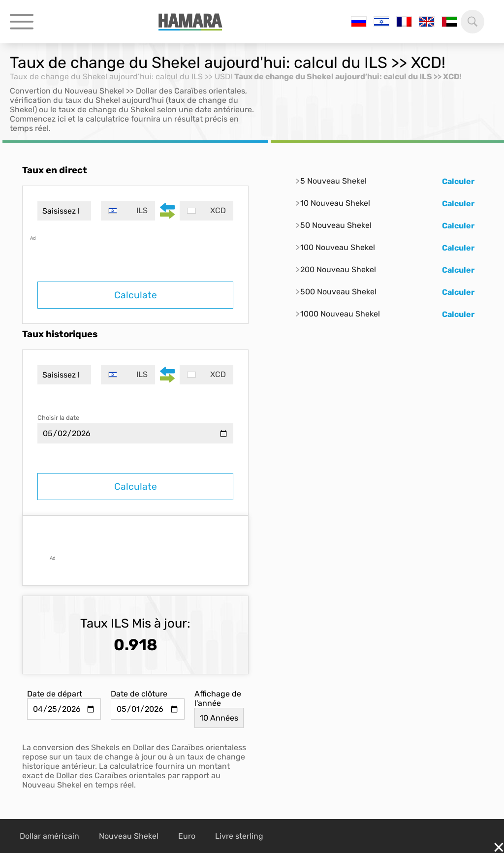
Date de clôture (139, 694)
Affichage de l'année (218, 698)
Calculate (136, 295)
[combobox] (128, 211)
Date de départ (55, 694)
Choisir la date (58, 418)
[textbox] (128, 211)
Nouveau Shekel (129, 836)
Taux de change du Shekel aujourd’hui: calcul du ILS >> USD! (121, 77)
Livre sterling (239, 836)
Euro (187, 836)
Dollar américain (49, 836)
